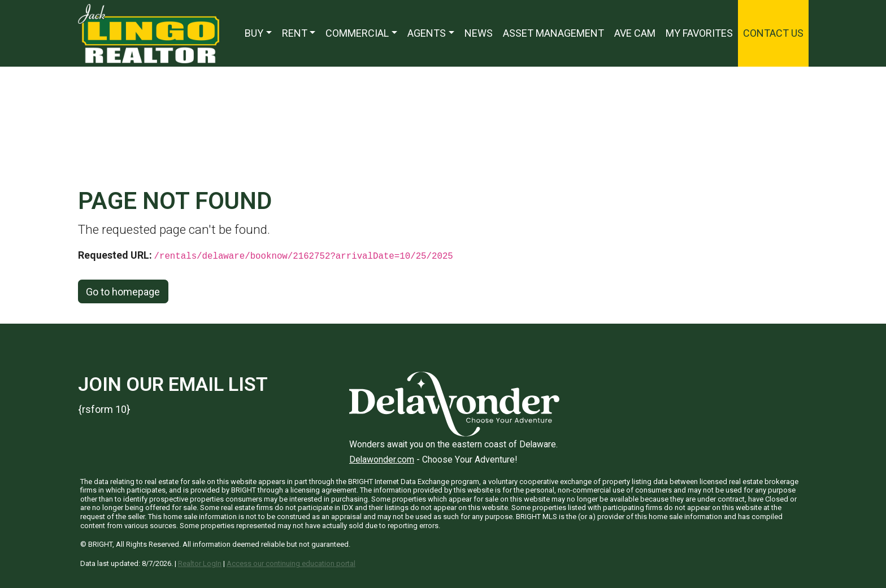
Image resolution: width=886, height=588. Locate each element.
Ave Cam (635, 33)
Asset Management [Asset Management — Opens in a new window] (553, 33)
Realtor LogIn (200, 563)
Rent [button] (295, 33)
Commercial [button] (357, 33)
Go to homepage (123, 292)
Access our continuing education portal (291, 563)
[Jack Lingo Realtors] (149, 32)
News (479, 33)
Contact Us (773, 33)
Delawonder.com (382, 459)
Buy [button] (254, 33)
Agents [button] (427, 33)
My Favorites (699, 33)
